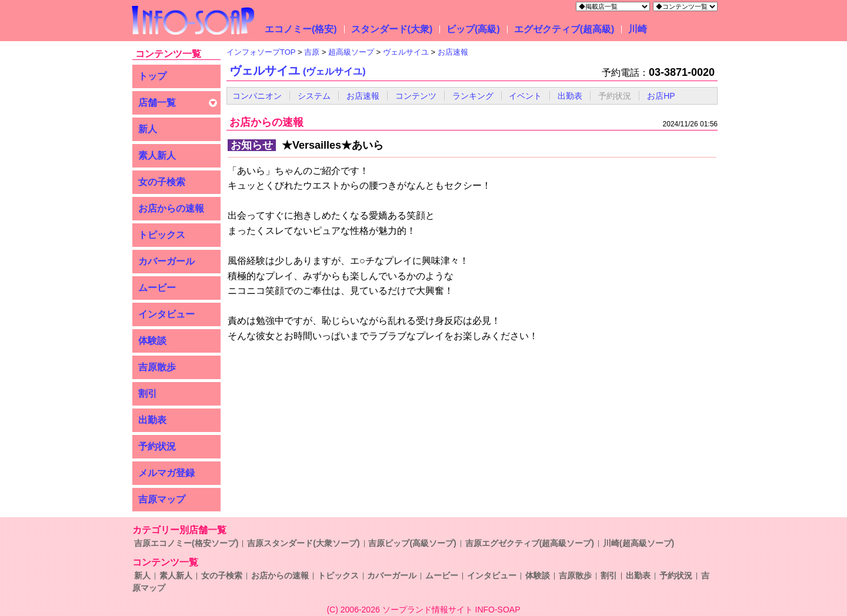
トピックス (162, 235)
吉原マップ (162, 499)
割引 (148, 394)
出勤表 (152, 420)
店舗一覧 (157, 103)
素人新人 (157, 155)
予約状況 (157, 446)
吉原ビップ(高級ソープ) (412, 543)
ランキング (473, 96)
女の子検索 (162, 182)
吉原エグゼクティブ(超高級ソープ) (530, 543)
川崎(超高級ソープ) (638, 543)
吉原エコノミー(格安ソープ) (186, 543)
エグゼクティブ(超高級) (564, 29)
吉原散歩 (157, 367)
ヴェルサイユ (298, 71)
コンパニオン (257, 96)
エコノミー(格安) (301, 29)
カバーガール (166, 261)
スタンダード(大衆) (392, 29)
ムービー (157, 288)
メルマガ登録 (166, 473)
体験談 (152, 341)
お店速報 (363, 96)
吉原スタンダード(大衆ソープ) (303, 543)
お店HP (661, 96)
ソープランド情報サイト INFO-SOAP (451, 610)
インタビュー (166, 314)
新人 (148, 129)
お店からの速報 (171, 208)
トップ (152, 76)
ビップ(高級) (473, 29)
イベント (525, 96)
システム (314, 96)
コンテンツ (416, 96)
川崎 (638, 29)
